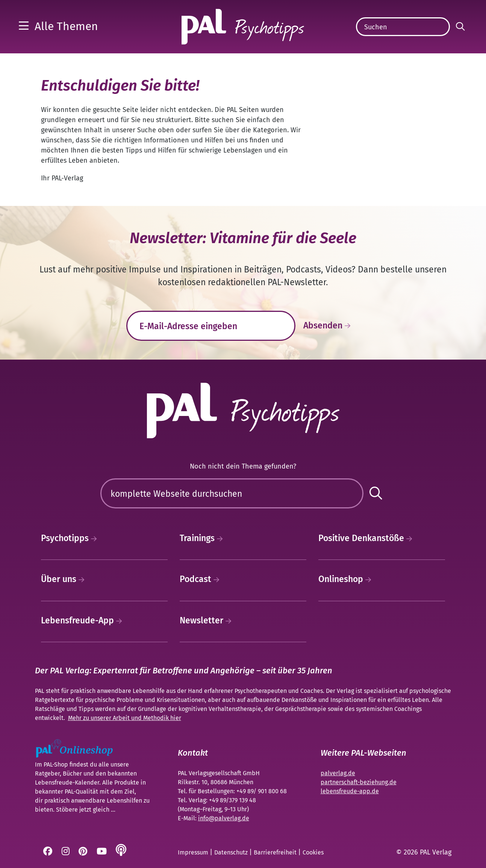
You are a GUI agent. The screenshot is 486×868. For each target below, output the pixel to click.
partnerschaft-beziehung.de (359, 782)
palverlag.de (338, 773)
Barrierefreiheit (276, 852)
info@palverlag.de (224, 818)
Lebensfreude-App (83, 620)
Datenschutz (232, 852)
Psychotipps (71, 538)
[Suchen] (403, 27)
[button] (58, 26)
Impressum (194, 852)
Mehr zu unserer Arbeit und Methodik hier (125, 718)
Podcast (201, 579)
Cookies (313, 852)
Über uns (65, 579)
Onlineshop (347, 579)
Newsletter (207, 620)
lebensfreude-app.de (350, 791)
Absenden (329, 326)
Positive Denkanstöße (367, 538)
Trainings (203, 538)
